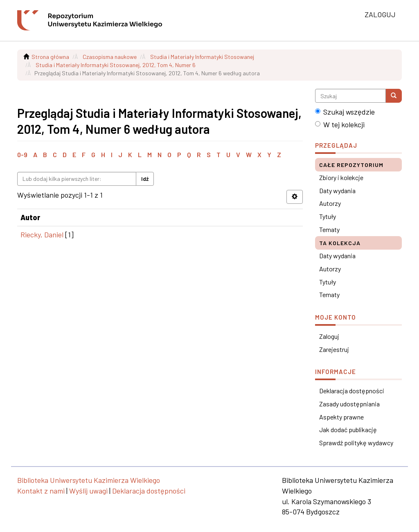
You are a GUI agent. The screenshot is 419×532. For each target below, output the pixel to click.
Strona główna (50, 57)
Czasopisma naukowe (110, 57)
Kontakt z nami (41, 491)
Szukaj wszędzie (345, 112)
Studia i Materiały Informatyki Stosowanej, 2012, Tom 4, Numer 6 (116, 65)
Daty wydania (337, 190)
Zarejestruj (334, 349)
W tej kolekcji (340, 124)
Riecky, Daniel (42, 234)
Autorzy (330, 203)
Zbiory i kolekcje (341, 177)
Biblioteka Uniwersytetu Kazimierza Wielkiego (89, 480)
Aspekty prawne (341, 417)
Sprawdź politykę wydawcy (356, 443)
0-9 (22, 154)
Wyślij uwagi (88, 491)
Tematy (329, 229)
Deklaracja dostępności (352, 391)
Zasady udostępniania (349, 404)
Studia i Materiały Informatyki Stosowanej (202, 57)
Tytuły (328, 216)
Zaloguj (329, 336)
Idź (145, 179)
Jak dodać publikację (348, 429)
